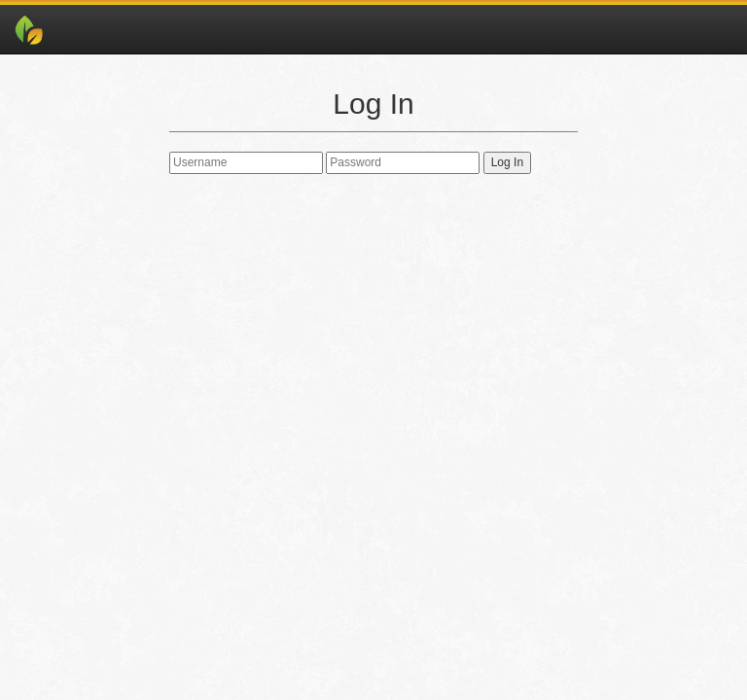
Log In (507, 162)
